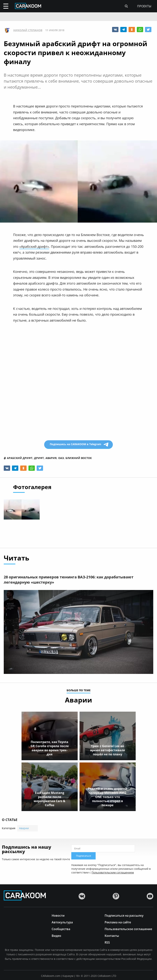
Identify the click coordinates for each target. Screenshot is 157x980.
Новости (58, 915)
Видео (56, 935)
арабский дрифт (20, 458)
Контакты (112, 935)
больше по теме (79, 691)
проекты (144, 6)
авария (51, 458)
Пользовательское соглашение (128, 929)
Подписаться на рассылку (124, 915)
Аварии (24, 828)
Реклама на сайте (118, 922)
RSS (107, 942)
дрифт (39, 458)
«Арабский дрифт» (34, 246)
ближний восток (79, 458)
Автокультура (62, 922)
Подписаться (83, 856)
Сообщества (61, 929)
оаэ (61, 458)
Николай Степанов (28, 30)
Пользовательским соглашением (113, 872)
